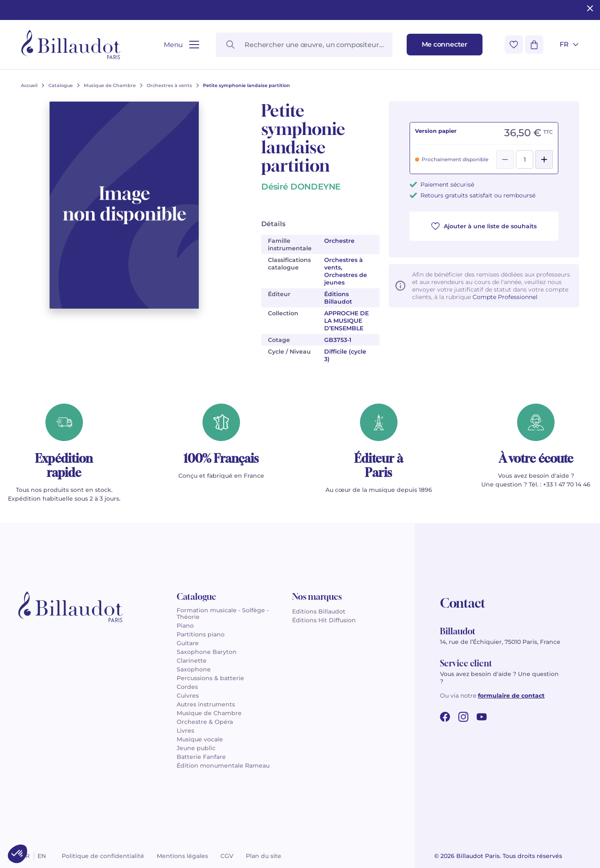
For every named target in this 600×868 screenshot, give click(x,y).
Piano (185, 626)
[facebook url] (445, 717)
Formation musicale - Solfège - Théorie (223, 614)
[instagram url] (463, 717)
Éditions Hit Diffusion (324, 620)
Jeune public (196, 748)
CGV (227, 856)
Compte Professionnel (505, 297)
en (42, 856)
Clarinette (192, 661)
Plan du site (264, 856)
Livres (185, 731)
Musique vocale (200, 739)
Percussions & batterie (210, 678)
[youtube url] (482, 717)
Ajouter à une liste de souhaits (484, 226)
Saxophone (194, 669)
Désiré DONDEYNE (301, 187)
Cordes (187, 687)
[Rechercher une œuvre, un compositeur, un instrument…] (304, 45)
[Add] (544, 160)
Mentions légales (182, 856)
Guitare (188, 643)
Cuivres (188, 696)
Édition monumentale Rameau (223, 766)
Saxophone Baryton (207, 652)
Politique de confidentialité (103, 856)
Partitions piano (201, 634)
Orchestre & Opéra (205, 722)
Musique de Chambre (209, 713)
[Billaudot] (71, 45)
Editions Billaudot (319, 611)
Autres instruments (206, 704)
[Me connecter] (445, 45)
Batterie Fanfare (201, 757)
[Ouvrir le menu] (181, 45)
